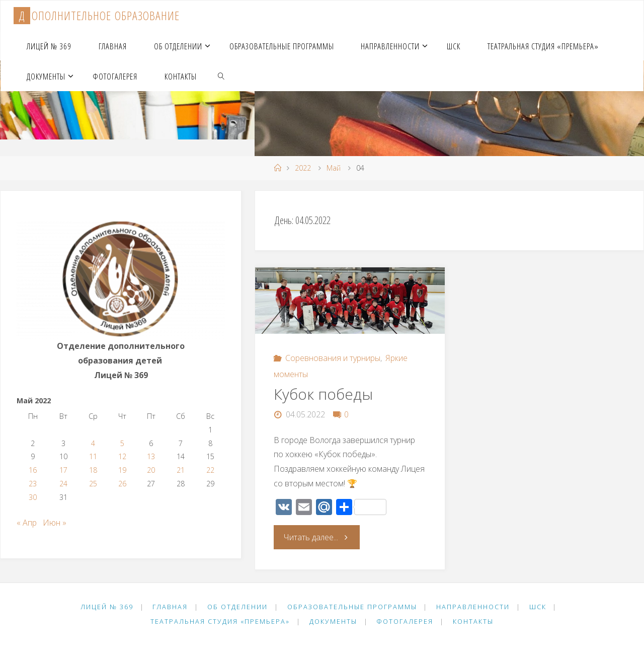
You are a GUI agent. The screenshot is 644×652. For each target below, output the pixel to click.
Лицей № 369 (107, 607)
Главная (170, 607)
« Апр (27, 523)
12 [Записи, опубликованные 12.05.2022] (122, 456)
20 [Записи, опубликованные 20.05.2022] (151, 470)
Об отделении (237, 607)
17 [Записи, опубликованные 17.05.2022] (63, 470)
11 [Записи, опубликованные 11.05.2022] (93, 456)
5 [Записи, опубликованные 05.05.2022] (122, 443)
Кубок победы (323, 394)
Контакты (473, 621)
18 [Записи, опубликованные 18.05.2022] (93, 470)
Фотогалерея (405, 621)
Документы (333, 621)
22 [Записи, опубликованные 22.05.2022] (210, 470)
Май (334, 168)
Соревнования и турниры (333, 358)
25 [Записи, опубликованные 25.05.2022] (93, 484)
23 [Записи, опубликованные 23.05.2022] (33, 484)
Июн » (55, 523)
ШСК (538, 607)
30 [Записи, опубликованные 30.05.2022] (33, 497)
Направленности (473, 607)
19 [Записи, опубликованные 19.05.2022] (122, 470)
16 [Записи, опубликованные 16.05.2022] (33, 470)
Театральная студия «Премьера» (220, 621)
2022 (303, 168)
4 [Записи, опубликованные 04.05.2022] (93, 443)
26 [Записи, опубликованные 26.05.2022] (122, 484)
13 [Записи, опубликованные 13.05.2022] (151, 456)
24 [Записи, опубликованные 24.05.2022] (63, 484)
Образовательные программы (352, 607)
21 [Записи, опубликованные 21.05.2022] (181, 470)
